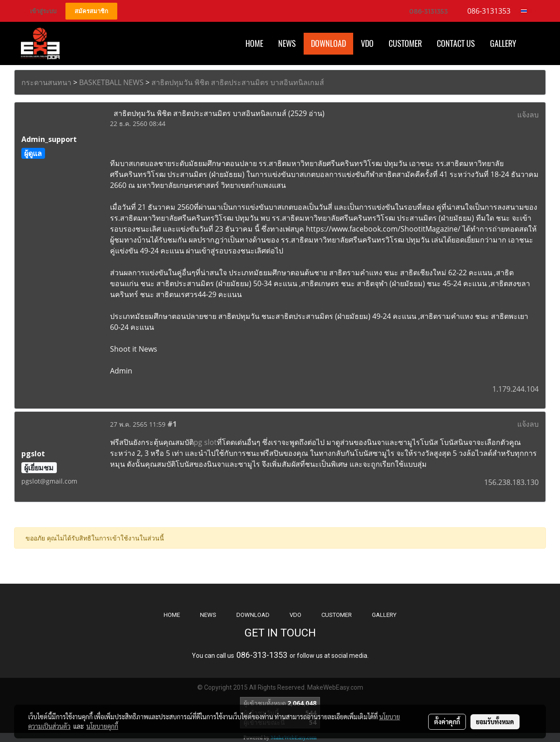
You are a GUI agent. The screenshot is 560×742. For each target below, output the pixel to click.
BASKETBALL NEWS (111, 82)
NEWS (208, 615)
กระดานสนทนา (46, 82)
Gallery (503, 43)
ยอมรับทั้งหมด (495, 722)
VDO (367, 43)
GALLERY (384, 615)
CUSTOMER (337, 615)
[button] (532, 44)
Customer (405, 43)
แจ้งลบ (528, 115)
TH (527, 11)
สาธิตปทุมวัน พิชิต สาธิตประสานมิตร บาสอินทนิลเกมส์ (238, 82)
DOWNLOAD (253, 615)
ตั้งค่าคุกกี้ (447, 722)
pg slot (205, 442)
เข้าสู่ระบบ (43, 11)
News (287, 43)
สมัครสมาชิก (91, 11)
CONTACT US (456, 43)
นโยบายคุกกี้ (102, 726)
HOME (254, 43)
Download (328, 43)
